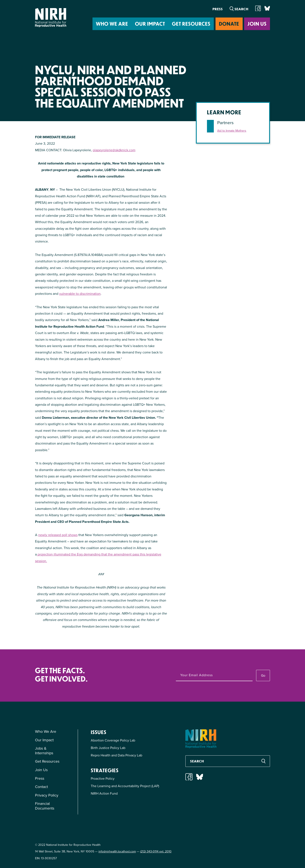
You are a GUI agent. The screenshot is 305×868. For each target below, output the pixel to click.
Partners (225, 123)
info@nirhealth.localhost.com (117, 851)
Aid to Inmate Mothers (232, 131)
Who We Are (112, 24)
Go (263, 675)
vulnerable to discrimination (80, 294)
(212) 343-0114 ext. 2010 (156, 851)
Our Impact (150, 24)
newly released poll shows (58, 535)
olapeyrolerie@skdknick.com (114, 150)
